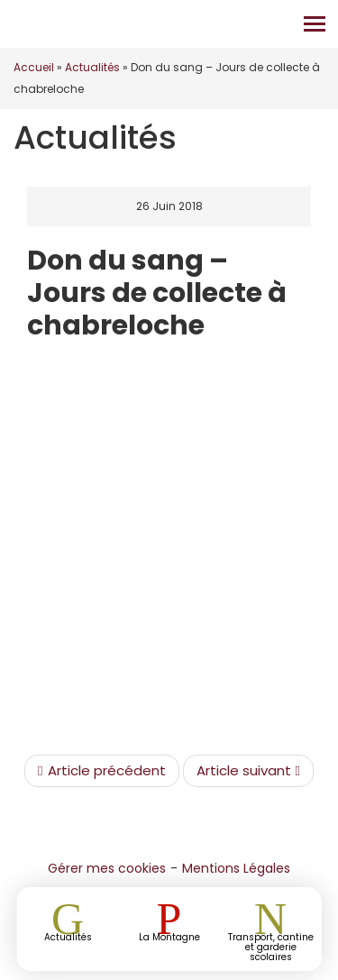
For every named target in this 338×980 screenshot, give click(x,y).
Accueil (34, 67)
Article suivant (248, 771)
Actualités (92, 67)
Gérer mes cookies (107, 868)
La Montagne (169, 936)
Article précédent (101, 771)
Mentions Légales (236, 868)
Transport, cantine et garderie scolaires (271, 946)
